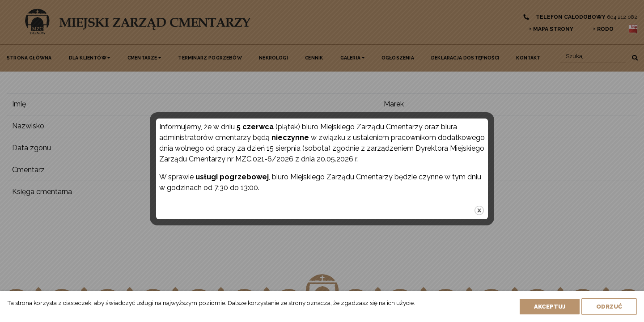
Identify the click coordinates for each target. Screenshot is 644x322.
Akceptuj (550, 307)
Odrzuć (609, 307)
